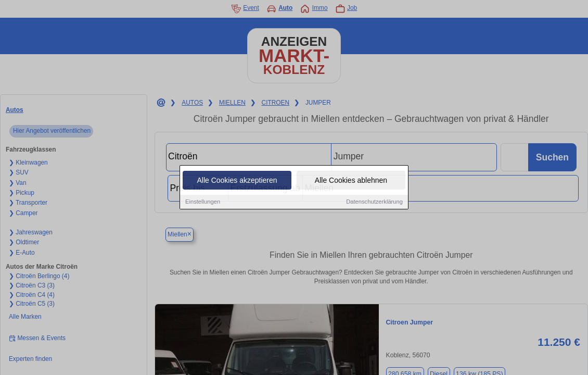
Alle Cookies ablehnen (351, 181)
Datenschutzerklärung (374, 202)
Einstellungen (203, 202)
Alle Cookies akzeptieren (237, 181)
